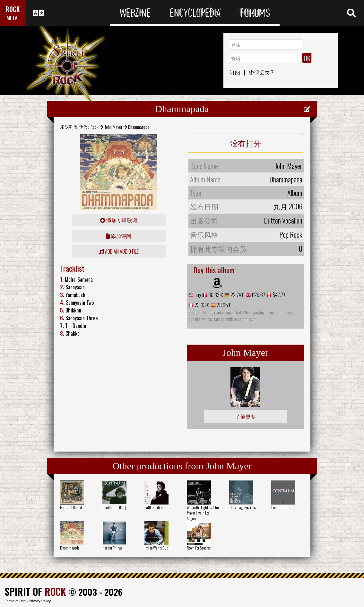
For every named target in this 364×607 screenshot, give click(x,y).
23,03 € (201, 305)
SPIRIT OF (35, 591)
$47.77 (278, 295)
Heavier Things (112, 548)
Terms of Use (15, 601)
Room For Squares (199, 548)
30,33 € (215, 295)
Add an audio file (119, 251)
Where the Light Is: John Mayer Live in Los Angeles (203, 513)
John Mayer (113, 127)
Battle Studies (153, 507)
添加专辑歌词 (119, 220)
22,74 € (237, 295)
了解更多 (246, 416)
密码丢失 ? (261, 72)
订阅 (235, 72)
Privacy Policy (40, 601)
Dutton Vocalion (283, 220)
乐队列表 (69, 127)
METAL (13, 18)
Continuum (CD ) (114, 507)
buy (197, 295)
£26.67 (258, 295)
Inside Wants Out (156, 548)
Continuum (279, 507)
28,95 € (224, 305)
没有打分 (246, 143)
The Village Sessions (242, 507)
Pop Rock (91, 127)
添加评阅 (119, 236)
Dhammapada (70, 548)
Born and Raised (71, 507)
